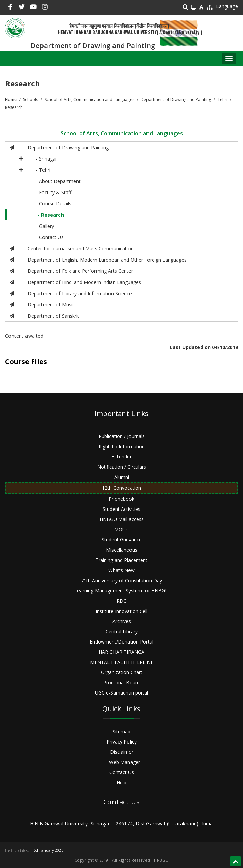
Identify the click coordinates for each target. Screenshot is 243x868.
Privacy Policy (122, 742)
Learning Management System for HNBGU (121, 591)
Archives (122, 621)
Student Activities (121, 509)
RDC (121, 601)
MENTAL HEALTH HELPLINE (122, 662)
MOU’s (121, 529)
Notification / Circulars (122, 467)
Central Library (122, 631)
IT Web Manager (122, 762)
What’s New (121, 570)
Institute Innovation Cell (121, 611)
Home (11, 99)
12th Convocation (121, 488)
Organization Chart (122, 672)
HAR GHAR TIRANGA (121, 652)
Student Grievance (122, 540)
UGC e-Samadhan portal (121, 693)
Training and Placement (121, 560)
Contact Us (122, 772)
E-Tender (121, 457)
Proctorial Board (121, 682)
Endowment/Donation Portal (121, 642)
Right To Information (122, 446)
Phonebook (121, 499)
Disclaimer (122, 752)
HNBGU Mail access (122, 519)
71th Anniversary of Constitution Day (121, 580)
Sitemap (121, 731)
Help (121, 782)
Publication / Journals (122, 436)
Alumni (122, 477)
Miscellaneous (122, 550)
